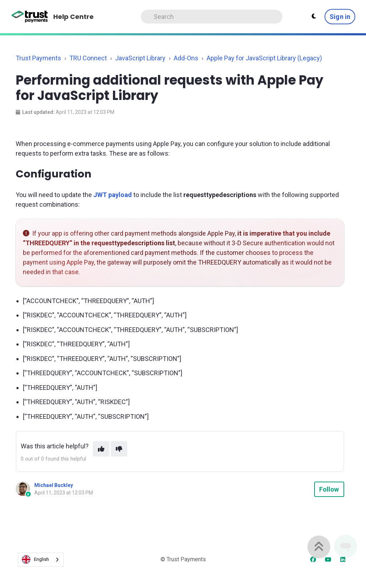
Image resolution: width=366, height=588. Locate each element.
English (35, 559)
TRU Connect (88, 58)
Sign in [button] (340, 17)
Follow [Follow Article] (329, 489)
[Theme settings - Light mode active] (314, 16)
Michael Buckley (54, 485)
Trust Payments (38, 58)
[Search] (212, 17)
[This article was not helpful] (119, 449)
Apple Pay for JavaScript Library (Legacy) (264, 58)
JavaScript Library (140, 58)
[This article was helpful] (101, 449)
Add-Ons (186, 58)
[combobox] (41, 560)
